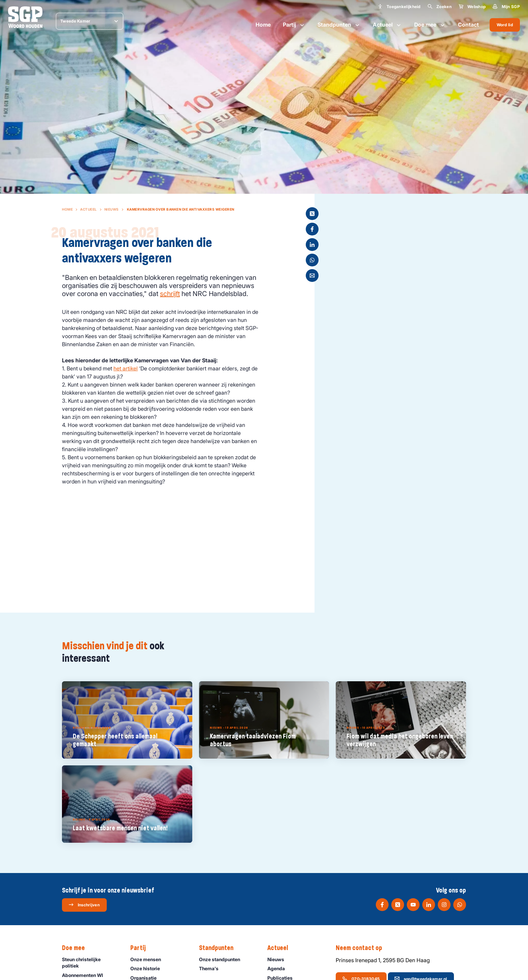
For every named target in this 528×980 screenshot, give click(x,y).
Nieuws (112, 209)
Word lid (505, 25)
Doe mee (430, 25)
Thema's (212, 968)
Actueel (387, 25)
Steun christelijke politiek (91, 963)
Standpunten (339, 25)
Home (263, 25)
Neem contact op (362, 948)
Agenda (279, 968)
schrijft (170, 294)
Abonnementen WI (86, 975)
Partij (294, 25)
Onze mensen (149, 959)
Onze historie (148, 968)
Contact (468, 25)
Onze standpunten (223, 959)
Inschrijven (84, 905)
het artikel (126, 368)
